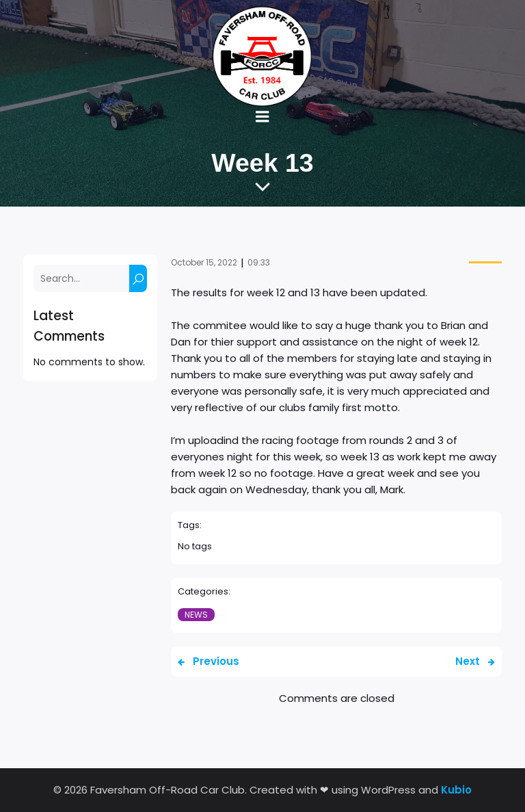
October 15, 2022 (204, 262)
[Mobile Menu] (262, 117)
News (196, 615)
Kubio (456, 790)
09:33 (259, 262)
